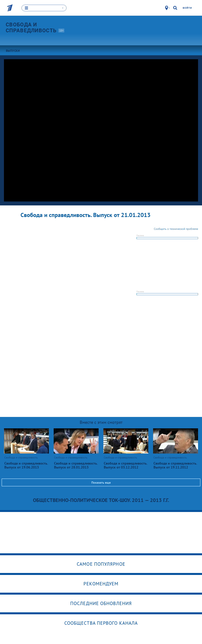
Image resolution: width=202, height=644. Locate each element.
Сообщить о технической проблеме (176, 229)
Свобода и (35, 28)
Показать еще (101, 482)
